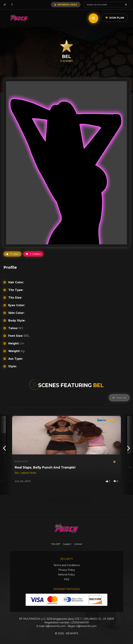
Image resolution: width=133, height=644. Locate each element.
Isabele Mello (28, 473)
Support (67, 544)
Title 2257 (56, 544)
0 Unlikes (33, 254)
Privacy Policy (67, 570)
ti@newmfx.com (55, 626)
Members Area (66, 5)
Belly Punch (21, 461)
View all (119, 398)
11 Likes (12, 254)
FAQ (67, 579)
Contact (78, 544)
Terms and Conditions (67, 565)
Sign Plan (115, 18)
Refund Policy (66, 575)
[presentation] (4, 448)
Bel (17, 473)
